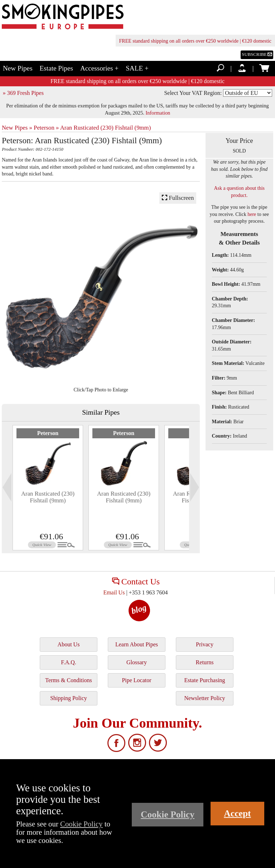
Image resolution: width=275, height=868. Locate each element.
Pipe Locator (136, 680)
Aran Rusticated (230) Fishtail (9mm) (106, 128)
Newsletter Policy (204, 698)
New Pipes (18, 68)
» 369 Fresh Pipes (23, 93)
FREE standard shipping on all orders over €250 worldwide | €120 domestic (195, 41)
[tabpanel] (48, 488)
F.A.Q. (69, 662)
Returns (205, 662)
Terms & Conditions (68, 680)
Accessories (99, 68)
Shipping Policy (69, 698)
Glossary (137, 662)
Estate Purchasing (204, 680)
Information (158, 113)
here (252, 214)
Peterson (48, 433)
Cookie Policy (81, 824)
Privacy (205, 644)
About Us (69, 644)
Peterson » (46, 128)
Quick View (42, 545)
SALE (137, 68)
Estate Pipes (56, 68)
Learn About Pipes (137, 644)
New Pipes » (17, 128)
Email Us (114, 592)
